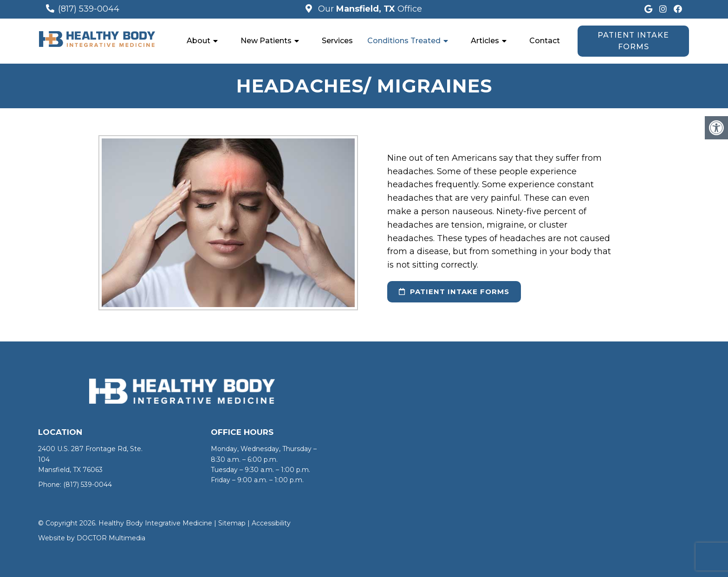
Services (337, 41)
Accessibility (271, 523)
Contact (545, 41)
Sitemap (232, 523)
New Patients (266, 41)
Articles (485, 41)
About (198, 41)
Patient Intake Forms (633, 41)
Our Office (369, 9)
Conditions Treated (404, 41)
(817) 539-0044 (89, 9)
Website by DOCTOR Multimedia (92, 538)
